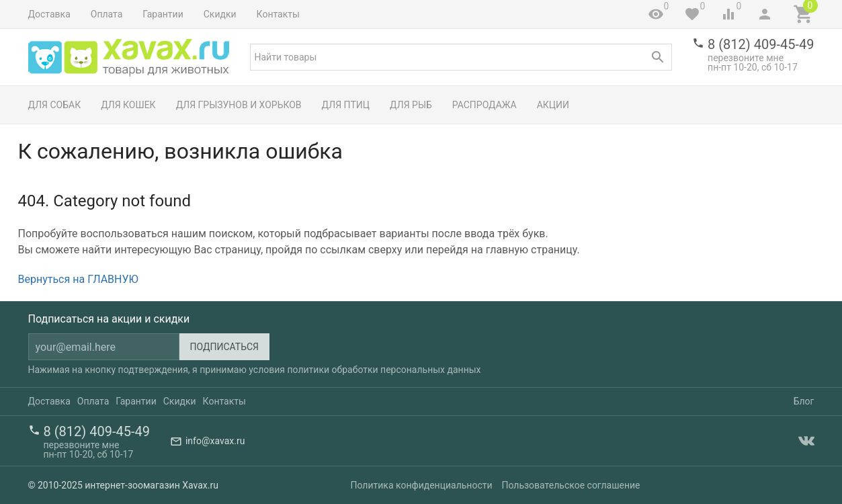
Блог (804, 401)
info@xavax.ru (215, 441)
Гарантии (163, 14)
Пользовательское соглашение (571, 485)
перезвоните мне (746, 58)
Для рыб (411, 105)
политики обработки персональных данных (384, 370)
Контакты (278, 14)
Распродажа (485, 105)
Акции (553, 105)
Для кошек (128, 105)
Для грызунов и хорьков (239, 105)
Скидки (220, 14)
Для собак (55, 105)
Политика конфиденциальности (422, 485)
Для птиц (346, 105)
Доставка (49, 14)
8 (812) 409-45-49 (761, 44)
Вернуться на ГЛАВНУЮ (78, 279)
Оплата (107, 14)
